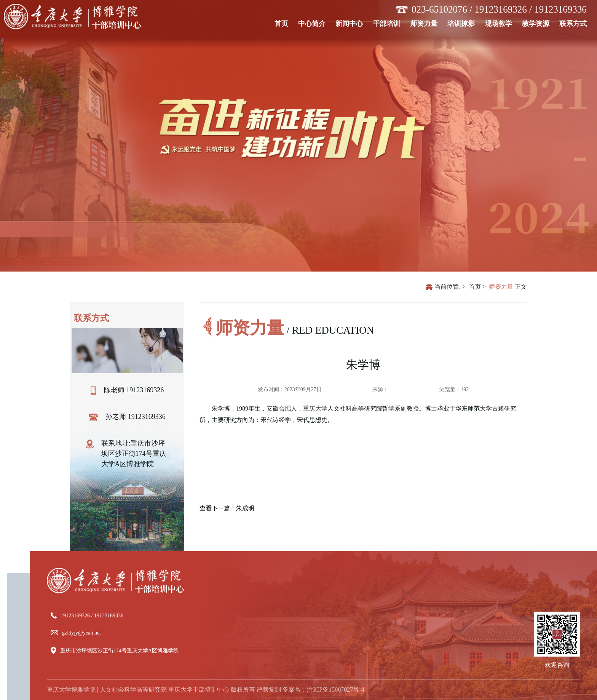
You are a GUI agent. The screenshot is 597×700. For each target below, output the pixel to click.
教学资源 (538, 23)
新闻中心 (352, 23)
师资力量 (426, 23)
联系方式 (575, 23)
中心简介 (314, 23)
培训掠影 (464, 23)
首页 (284, 23)
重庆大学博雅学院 (71, 690)
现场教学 (501, 23)
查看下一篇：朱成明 (227, 508)
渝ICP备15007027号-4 (335, 690)
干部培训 (389, 23)
